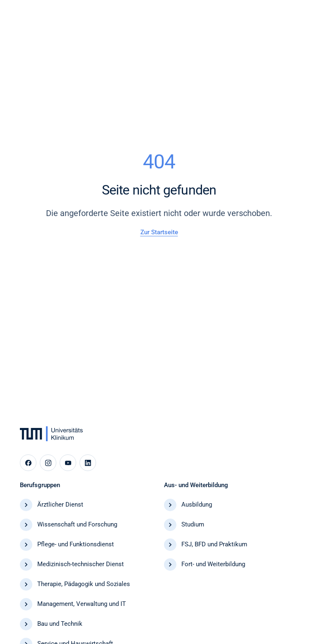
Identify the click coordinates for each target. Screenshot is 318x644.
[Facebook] (28, 463)
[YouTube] (68, 463)
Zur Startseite (159, 232)
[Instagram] (48, 463)
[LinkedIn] (88, 463)
